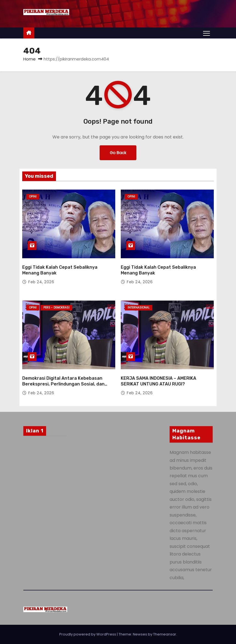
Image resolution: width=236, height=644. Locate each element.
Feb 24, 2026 (41, 282)
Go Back (118, 153)
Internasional (139, 308)
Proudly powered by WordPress (88, 634)
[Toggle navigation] (206, 33)
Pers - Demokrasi (56, 308)
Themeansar (165, 634)
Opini (33, 197)
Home (29, 59)
